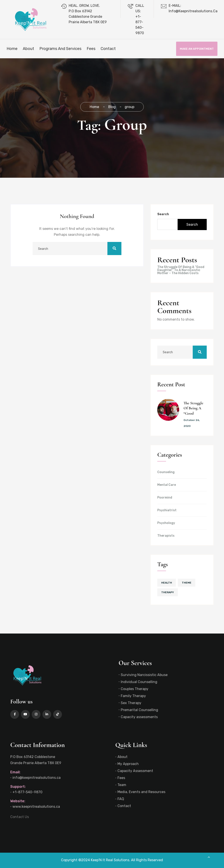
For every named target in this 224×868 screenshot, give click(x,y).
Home (12, 49)
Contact (108, 49)
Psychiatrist (167, 510)
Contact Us (20, 817)
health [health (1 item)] (167, 583)
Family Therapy (133, 696)
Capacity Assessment (135, 771)
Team (122, 785)
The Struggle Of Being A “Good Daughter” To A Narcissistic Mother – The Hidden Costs (181, 270)
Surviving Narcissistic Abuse (144, 675)
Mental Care (167, 485)
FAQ (121, 799)
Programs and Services (60, 49)
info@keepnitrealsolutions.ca (37, 778)
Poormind (165, 498)
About (28, 49)
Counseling (166, 472)
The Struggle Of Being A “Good (193, 408)
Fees (91, 49)
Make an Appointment (197, 49)
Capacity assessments (139, 717)
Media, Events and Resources (141, 792)
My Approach (128, 764)
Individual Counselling (139, 682)
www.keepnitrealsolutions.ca (36, 807)
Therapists (166, 536)
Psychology (166, 523)
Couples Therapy (135, 689)
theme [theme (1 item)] (187, 583)
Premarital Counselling (139, 710)
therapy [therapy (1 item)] (168, 592)
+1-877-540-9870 (27, 792)
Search (163, 214)
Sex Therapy (131, 703)
